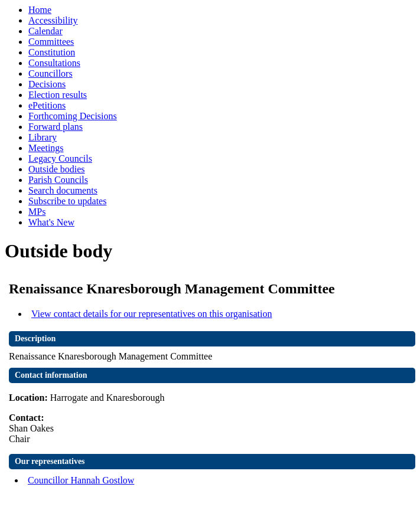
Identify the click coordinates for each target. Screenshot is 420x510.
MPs (37, 212)
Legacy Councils (60, 158)
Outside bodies (57, 169)
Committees (51, 42)
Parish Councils (58, 180)
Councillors (51, 73)
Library (43, 137)
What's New (51, 222)
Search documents (63, 190)
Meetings (46, 148)
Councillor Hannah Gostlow (81, 480)
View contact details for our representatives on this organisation (152, 314)
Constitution (52, 52)
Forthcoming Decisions (73, 116)
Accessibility (53, 20)
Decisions (47, 84)
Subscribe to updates (67, 201)
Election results (58, 95)
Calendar (45, 31)
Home (40, 10)
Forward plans (56, 127)
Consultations (54, 63)
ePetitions (47, 105)
